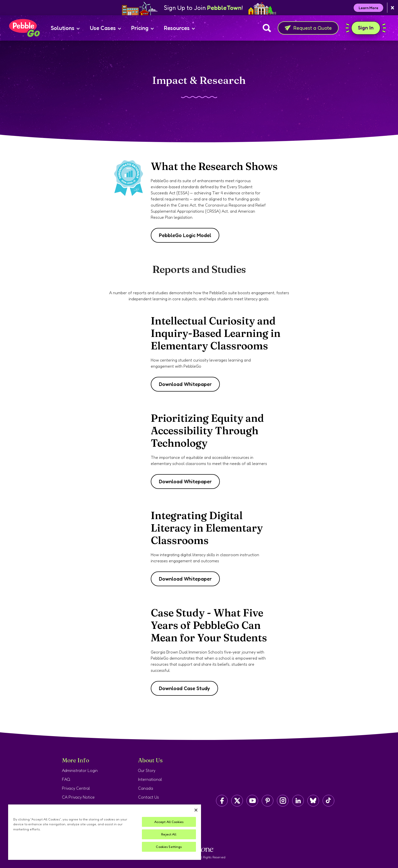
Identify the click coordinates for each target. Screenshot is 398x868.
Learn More (368, 8)
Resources (179, 28)
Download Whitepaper (185, 384)
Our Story (147, 770)
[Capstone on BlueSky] (313, 801)
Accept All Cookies (169, 822)
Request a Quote (308, 28)
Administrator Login (80, 770)
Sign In (366, 28)
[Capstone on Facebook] (222, 801)
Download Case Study (184, 688)
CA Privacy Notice (78, 797)
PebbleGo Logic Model (185, 235)
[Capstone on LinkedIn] (298, 801)
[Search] (267, 28)
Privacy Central (76, 788)
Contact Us (148, 797)
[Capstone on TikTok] (328, 801)
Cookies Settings (169, 847)
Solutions (65, 28)
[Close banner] (393, 8)
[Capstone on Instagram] (283, 801)
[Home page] (24, 28)
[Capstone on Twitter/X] (237, 801)
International (150, 779)
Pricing (143, 28)
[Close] (196, 810)
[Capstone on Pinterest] (268, 801)
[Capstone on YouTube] (252, 801)
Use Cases (105, 28)
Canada (146, 788)
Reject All (169, 834)
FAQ (66, 779)
